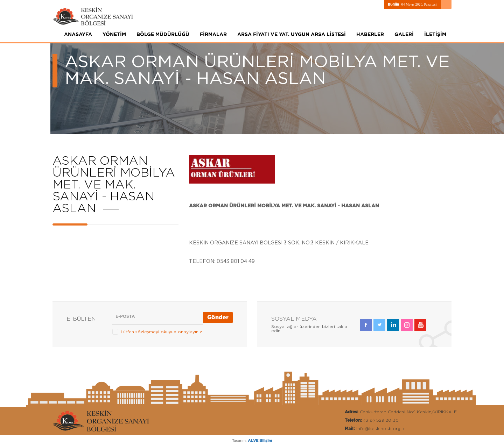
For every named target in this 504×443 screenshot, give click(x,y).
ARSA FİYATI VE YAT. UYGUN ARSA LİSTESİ (292, 35)
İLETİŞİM (435, 35)
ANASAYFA (78, 35)
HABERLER (370, 35)
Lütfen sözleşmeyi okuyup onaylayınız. (162, 332)
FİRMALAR (213, 35)
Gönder (218, 317)
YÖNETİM (114, 35)
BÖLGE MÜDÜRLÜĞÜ (163, 35)
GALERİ (404, 35)
